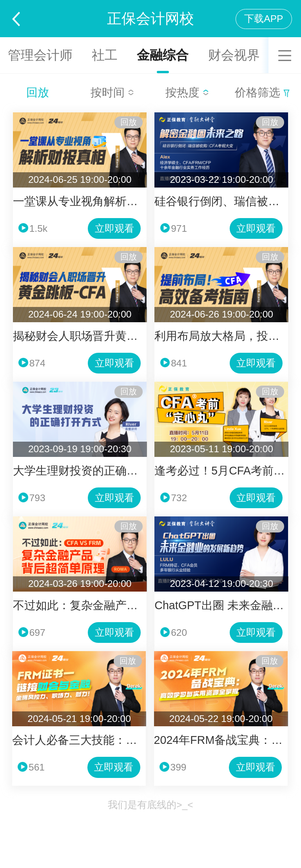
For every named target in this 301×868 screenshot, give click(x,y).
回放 (38, 92)
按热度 (187, 92)
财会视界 (234, 55)
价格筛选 (262, 92)
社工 (105, 55)
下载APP (264, 19)
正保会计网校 (150, 19)
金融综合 (163, 55)
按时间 (112, 92)
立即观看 (114, 228)
